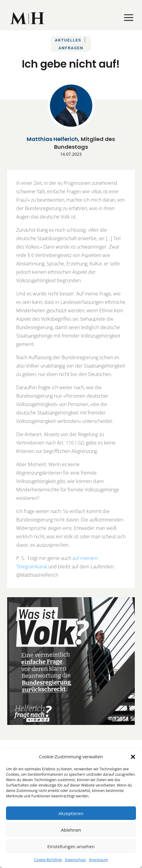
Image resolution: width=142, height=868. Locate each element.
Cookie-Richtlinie (48, 860)
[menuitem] (28, 18)
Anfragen (71, 48)
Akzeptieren (71, 813)
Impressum (98, 860)
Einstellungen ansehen (71, 846)
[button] (133, 757)
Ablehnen (71, 830)
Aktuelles (68, 40)
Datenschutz (75, 860)
